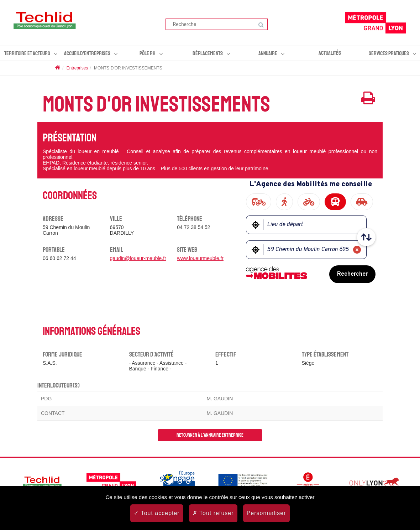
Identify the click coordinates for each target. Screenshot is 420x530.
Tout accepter (157, 513)
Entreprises (77, 68)
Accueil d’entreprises (87, 53)
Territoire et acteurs (27, 53)
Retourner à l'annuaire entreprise (210, 435)
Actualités (330, 53)
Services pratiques (389, 53)
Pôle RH (148, 53)
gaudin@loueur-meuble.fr (138, 258)
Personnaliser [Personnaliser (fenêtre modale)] (266, 513)
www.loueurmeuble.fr (200, 258)
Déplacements (208, 53)
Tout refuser (213, 513)
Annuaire (268, 53)
